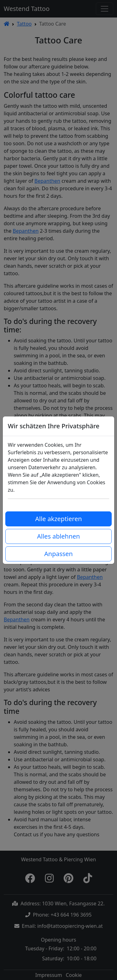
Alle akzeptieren (59, 519)
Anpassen (58, 554)
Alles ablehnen (58, 536)
